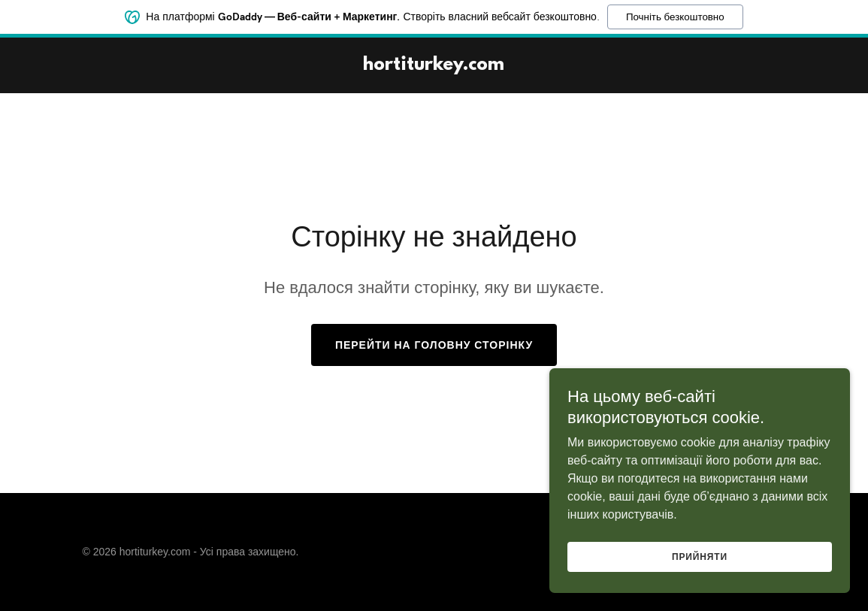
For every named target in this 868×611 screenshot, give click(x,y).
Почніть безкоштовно (675, 15)
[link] (434, 66)
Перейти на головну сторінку (434, 345)
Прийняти (700, 557)
